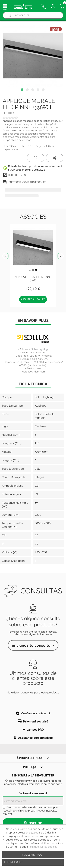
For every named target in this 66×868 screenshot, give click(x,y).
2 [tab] (28, 90)
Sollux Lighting (40, 349)
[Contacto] (44, 6)
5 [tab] (44, 90)
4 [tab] (38, 90)
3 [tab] (33, 90)
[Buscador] (9, 15)
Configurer (33, 862)
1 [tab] (23, 90)
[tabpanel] (33, 56)
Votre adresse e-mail (33, 793)
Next (60, 256)
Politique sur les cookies (43, 847)
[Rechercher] (36, 15)
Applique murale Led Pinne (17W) (33, 278)
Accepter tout (33, 855)
